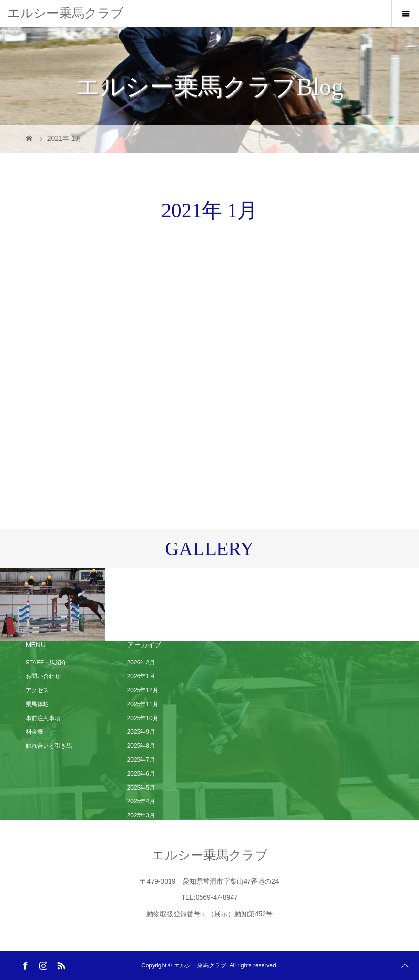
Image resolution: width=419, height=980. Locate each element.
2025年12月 (143, 690)
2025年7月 (141, 760)
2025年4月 (141, 801)
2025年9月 (141, 732)
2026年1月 (141, 676)
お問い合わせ (43, 676)
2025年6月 (141, 774)
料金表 (34, 732)
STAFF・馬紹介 (46, 663)
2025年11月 (143, 704)
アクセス (37, 690)
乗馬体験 (37, 704)
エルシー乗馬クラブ (65, 13)
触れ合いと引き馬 (49, 746)
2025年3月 (141, 815)
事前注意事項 (43, 718)
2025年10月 (143, 718)
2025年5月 (141, 788)
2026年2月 (141, 663)
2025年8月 (141, 746)
